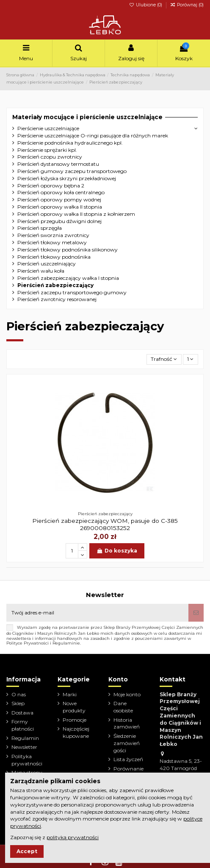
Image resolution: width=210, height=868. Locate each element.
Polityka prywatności (27, 760)
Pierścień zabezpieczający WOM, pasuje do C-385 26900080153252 (105, 524)
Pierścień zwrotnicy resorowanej (57, 299)
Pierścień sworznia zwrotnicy (53, 235)
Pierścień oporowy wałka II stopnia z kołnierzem (76, 214)
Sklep (18, 703)
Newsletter (24, 747)
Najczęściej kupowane (76, 732)
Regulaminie (66, 643)
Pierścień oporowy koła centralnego (61, 192)
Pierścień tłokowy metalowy (52, 242)
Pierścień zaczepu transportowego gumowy (72, 292)
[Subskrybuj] (196, 613)
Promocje (75, 720)
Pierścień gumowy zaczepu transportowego (72, 171)
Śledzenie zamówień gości (127, 743)
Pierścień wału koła (41, 271)
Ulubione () (146, 5)
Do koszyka (117, 551)
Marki (70, 694)
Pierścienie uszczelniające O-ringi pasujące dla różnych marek (93, 135)
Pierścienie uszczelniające (48, 128)
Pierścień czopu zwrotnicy (50, 157)
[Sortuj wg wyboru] (164, 359)
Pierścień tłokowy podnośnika (54, 257)
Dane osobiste (123, 707)
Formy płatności (23, 725)
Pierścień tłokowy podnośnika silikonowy (68, 250)
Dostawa (22, 713)
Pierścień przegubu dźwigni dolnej (59, 221)
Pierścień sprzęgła (40, 228)
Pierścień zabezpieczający (55, 285)
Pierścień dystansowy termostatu (58, 164)
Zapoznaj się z (54, 837)
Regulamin (25, 738)
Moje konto (127, 694)
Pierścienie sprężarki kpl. (47, 150)
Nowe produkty (74, 707)
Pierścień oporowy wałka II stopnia (60, 207)
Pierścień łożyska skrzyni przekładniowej (67, 178)
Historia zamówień (127, 723)
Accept (27, 851)
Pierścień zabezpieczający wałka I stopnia (68, 278)
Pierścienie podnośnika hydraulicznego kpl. (70, 143)
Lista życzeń (128, 759)
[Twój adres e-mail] (97, 613)
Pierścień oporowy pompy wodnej (59, 200)
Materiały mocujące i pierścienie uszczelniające (87, 117)
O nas (19, 694)
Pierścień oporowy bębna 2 (51, 186)
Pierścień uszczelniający (47, 264)
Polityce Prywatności (28, 643)
